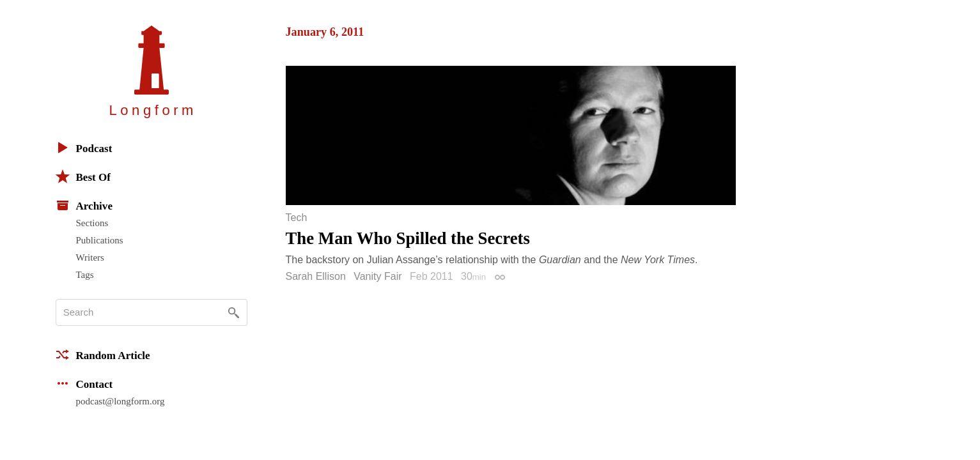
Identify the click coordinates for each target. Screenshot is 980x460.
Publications (100, 240)
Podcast (84, 148)
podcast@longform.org (121, 401)
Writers (90, 257)
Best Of (83, 176)
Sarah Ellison (316, 276)
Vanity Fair (377, 276)
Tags (85, 275)
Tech (297, 218)
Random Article (103, 355)
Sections (92, 223)
